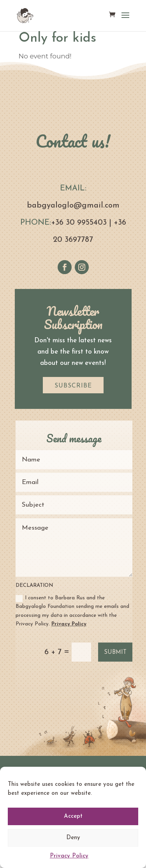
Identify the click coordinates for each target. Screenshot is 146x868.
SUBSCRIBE (73, 386)
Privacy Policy (69, 856)
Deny (73, 838)
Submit (115, 652)
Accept (73, 816)
